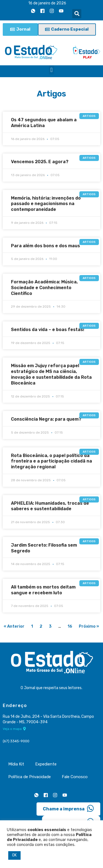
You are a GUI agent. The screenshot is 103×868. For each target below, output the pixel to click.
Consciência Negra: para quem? (46, 419)
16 (70, 626)
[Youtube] (61, 11)
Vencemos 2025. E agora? (40, 162)
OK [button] (14, 855)
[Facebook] (42, 11)
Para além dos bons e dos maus (45, 246)
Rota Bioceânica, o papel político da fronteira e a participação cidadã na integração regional (51, 461)
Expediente (46, 764)
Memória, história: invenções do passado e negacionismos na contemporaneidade (46, 204)
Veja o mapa (14, 729)
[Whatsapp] (33, 11)
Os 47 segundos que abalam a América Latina (44, 123)
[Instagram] (52, 11)
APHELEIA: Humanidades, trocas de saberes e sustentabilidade (50, 506)
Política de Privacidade (30, 777)
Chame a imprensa (68, 808)
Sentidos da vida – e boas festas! (48, 330)
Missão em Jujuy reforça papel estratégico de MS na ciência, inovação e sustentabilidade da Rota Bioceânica (51, 374)
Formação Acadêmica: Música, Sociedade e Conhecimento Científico (44, 288)
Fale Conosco (75, 777)
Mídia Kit (16, 764)
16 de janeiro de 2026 (47, 3)
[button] (77, 14)
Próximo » (89, 626)
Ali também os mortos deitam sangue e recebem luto (43, 590)
